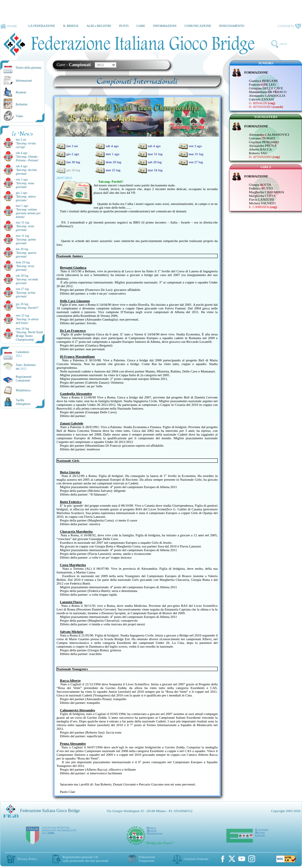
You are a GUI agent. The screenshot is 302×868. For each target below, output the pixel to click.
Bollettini (22, 104)
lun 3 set (67, 146)
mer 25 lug (108, 170)
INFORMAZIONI (165, 26)
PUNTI (124, 26)
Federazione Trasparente (147, 859)
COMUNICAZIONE (198, 26)
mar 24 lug (150, 170)
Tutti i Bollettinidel (26, 367)
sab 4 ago (107, 146)
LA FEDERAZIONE (42, 26)
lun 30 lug (68, 162)
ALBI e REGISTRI (99, 26)
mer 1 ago (107, 154)
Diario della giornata (29, 68)
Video (19, 116)
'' (27, 158)
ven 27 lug (191, 162)
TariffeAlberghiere (23, 402)
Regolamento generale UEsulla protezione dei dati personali (86, 859)
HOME (8, 26)
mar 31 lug (150, 154)
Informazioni (24, 81)
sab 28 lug (150, 162)
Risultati (21, 92)
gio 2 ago (68, 154)
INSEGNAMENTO (232, 26)
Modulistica (23, 390)
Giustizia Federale (196, 859)
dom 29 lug (108, 162)
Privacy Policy (27, 859)
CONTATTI (289, 26)
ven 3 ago (190, 146)
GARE (141, 26)
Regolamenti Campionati (24, 379)
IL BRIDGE (71, 26)
